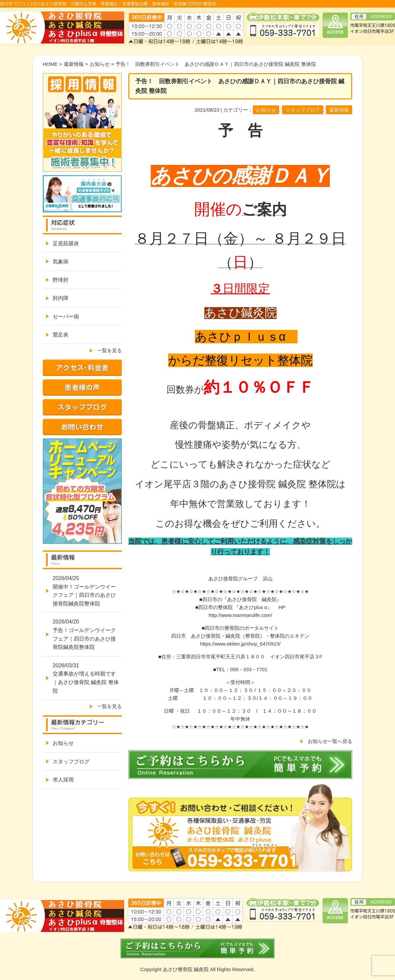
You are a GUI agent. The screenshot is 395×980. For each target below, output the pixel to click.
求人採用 (63, 780)
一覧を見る (109, 350)
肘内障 (61, 298)
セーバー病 (66, 317)
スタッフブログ (303, 110)
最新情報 (74, 64)
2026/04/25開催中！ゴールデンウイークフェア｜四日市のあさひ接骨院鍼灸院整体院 (84, 591)
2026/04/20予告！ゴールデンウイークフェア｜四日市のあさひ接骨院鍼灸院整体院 (84, 634)
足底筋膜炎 (66, 243)
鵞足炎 (61, 335)
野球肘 (61, 280)
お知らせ (100, 64)
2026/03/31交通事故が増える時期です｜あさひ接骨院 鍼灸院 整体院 (86, 678)
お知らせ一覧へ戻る (330, 741)
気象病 (61, 262)
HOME (50, 64)
